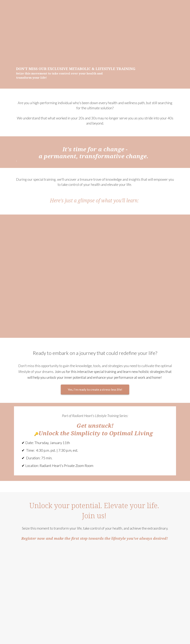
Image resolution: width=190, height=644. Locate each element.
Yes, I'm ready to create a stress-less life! (95, 389)
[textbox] (95, 191)
